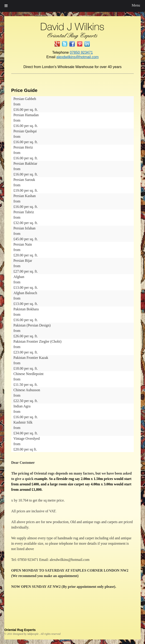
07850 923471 (81, 52)
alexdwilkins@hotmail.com (78, 57)
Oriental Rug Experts (20, 630)
